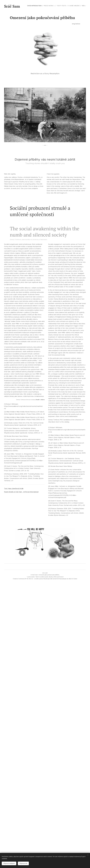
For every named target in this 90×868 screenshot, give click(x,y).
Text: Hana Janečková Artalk (14, 489)
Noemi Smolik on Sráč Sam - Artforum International (21, 492)
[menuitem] (36, 6)
